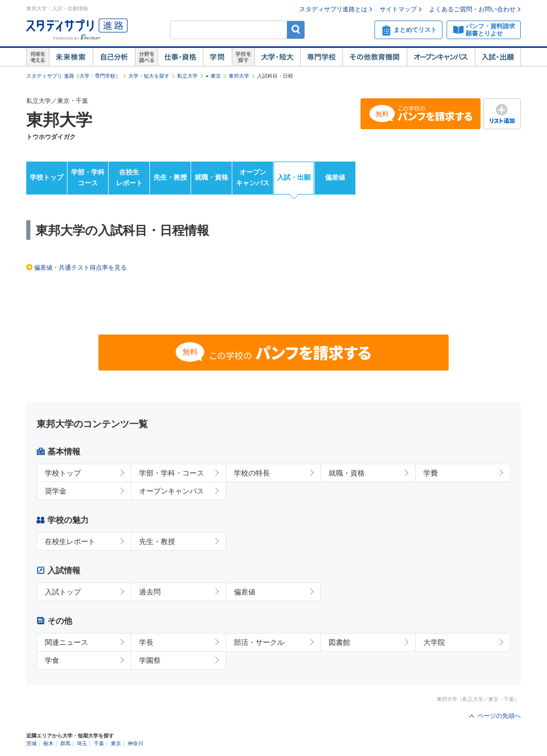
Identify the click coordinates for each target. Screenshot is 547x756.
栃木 (48, 743)
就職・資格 (211, 177)
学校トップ (47, 177)
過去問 (150, 592)
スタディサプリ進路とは (333, 9)
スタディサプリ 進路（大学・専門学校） (73, 76)
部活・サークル (259, 642)
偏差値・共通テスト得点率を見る (80, 268)
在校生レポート (129, 178)
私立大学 (187, 76)
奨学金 (56, 491)
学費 (431, 473)
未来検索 (71, 57)
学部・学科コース (88, 178)
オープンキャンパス (441, 57)
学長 (146, 642)
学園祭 (150, 660)
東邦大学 (239, 76)
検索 (296, 30)
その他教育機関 (375, 57)
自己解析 (114, 57)
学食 (52, 660)
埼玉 (82, 743)
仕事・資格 (180, 57)
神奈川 (135, 743)
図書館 (339, 642)
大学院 (434, 642)
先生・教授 (170, 177)
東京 (216, 76)
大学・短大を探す (149, 76)
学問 (217, 57)
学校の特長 (252, 473)
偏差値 (335, 177)
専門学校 (321, 57)
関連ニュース (66, 642)
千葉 (99, 743)
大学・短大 (277, 57)
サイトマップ (398, 9)
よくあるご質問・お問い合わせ (472, 9)
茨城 (31, 743)
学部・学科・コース (172, 473)
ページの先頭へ (499, 716)
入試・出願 (498, 57)
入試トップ (63, 592)
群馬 (65, 743)
